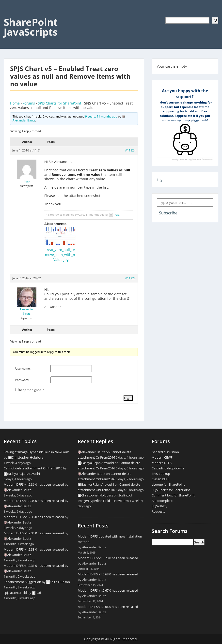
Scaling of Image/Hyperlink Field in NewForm (36, 452)
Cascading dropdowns (168, 468)
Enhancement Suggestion (22, 582)
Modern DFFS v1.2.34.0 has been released (34, 533)
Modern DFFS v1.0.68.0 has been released (108, 574)
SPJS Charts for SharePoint (60, 103)
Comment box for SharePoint (173, 495)
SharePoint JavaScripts (31, 27)
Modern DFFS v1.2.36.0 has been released (34, 484)
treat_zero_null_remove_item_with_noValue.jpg (60, 255)
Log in (162, 180)
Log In (128, 398)
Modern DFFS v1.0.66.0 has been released (108, 607)
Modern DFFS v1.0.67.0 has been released (108, 590)
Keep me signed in (32, 390)
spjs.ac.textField (15, 593)
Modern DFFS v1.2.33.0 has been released (34, 549)
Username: (23, 368)
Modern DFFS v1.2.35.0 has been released (34, 517)
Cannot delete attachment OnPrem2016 (33, 468)
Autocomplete (162, 501)
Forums (29, 103)
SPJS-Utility (159, 506)
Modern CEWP (162, 457)
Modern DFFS (162, 463)
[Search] (215, 20)
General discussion (165, 452)
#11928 (130, 278)
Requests (158, 511)
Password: (22, 380)
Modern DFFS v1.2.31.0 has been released (34, 566)
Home (15, 103)
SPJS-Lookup (161, 474)
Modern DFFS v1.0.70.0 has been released (108, 558)
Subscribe (168, 213)
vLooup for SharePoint (168, 484)
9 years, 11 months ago (101, 116)
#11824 (130, 150)
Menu (9, 14)
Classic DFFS (160, 479)
